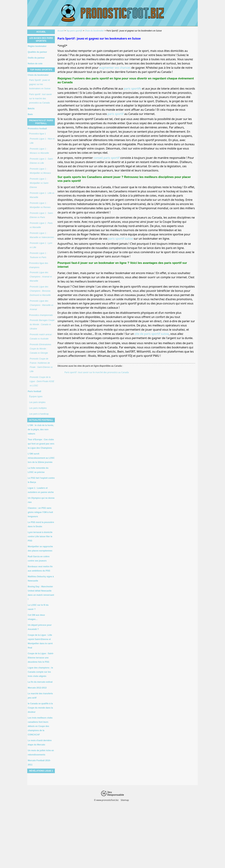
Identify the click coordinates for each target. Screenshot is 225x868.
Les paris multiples (38, 408)
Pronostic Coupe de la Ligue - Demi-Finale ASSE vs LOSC (42, 381)
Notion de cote (35, 64)
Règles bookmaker (37, 46)
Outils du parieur (36, 58)
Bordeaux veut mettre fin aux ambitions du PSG (40, 569)
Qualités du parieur (37, 52)
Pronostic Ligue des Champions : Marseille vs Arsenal (41, 305)
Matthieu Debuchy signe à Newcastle (41, 579)
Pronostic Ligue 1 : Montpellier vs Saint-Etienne (39, 183)
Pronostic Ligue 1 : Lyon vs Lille (41, 245)
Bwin (30, 114)
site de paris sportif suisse (152, 334)
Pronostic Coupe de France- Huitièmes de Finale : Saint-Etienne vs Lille (41, 365)
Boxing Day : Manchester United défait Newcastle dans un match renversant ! (41, 593)
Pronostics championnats (41, 315)
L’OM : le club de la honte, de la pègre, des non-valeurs (41, 430)
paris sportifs (133, 89)
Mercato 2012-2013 (37, 688)
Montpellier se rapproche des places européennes (40, 549)
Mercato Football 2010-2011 (39, 763)
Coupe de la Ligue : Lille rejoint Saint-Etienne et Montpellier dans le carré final (40, 641)
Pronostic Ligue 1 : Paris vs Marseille (41, 225)
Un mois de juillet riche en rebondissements (41, 753)
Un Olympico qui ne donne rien (41, 500)
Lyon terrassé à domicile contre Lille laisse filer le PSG (40, 537)
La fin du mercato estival (40, 682)
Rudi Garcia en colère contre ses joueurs (39, 559)
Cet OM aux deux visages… (36, 617)
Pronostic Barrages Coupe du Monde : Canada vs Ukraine (42, 324)
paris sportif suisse (120, 239)
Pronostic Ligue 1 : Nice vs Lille (42, 141)
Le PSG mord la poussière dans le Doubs (41, 524)
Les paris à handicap (39, 414)
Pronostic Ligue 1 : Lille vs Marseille (42, 195)
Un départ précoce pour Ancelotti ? (40, 627)
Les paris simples (37, 402)
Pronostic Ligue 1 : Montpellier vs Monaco (40, 171)
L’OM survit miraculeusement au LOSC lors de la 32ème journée (41, 458)
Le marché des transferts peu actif (40, 696)
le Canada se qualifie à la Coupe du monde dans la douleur (40, 708)
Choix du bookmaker (38, 75)
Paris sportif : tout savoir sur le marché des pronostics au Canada (97, 372)
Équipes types (36, 396)
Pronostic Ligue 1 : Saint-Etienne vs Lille (41, 161)
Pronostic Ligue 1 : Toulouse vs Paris (38, 255)
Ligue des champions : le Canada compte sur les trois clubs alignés (40, 672)
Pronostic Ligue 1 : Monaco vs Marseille (39, 151)
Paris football (34, 391)
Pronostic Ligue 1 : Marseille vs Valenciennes (42, 235)
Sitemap (125, 800)
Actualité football (41, 420)
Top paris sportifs (41, 70)
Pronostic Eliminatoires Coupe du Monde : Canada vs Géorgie (40, 349)
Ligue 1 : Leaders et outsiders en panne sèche (41, 490)
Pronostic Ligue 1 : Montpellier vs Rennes (40, 205)
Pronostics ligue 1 (38, 134)
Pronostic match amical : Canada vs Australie (41, 337)
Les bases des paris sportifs (41, 40)
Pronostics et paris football (41, 122)
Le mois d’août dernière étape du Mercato (40, 743)
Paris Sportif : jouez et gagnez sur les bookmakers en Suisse (40, 84)
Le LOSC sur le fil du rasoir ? (38, 607)
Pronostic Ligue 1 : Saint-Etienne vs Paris (41, 215)
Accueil (41, 32)
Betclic (31, 109)
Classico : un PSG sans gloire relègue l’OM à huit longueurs (40, 512)
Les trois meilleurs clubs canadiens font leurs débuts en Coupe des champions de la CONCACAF (40, 726)
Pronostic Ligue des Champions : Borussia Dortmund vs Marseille (40, 291)
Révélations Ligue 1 (41, 771)
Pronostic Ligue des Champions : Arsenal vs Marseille (41, 277)
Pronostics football (37, 129)
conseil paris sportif (107, 158)
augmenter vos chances (115, 68)
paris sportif (116, 114)
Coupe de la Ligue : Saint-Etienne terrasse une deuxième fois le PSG (41, 658)
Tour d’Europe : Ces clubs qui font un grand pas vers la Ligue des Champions (41, 444)
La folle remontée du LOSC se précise (38, 470)
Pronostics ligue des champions (39, 265)
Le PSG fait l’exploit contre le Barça (41, 480)
